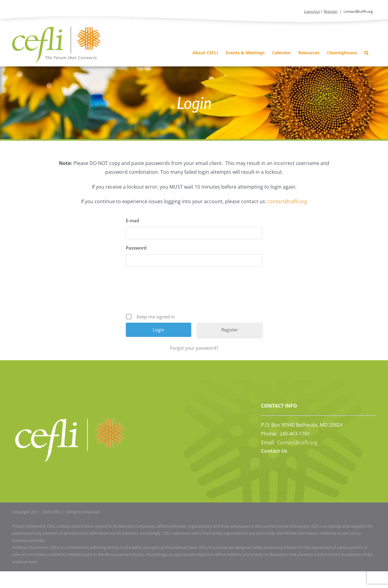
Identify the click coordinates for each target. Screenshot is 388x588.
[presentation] (195, 292)
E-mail (132, 220)
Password (136, 248)
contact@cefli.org (358, 11)
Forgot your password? (194, 348)
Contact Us (274, 451)
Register (331, 11)
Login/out (312, 11)
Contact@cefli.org (297, 442)
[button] (366, 53)
